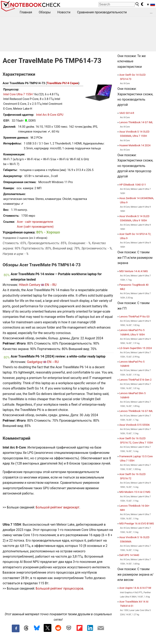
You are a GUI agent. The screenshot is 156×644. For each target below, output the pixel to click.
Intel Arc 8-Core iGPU (50, 115)
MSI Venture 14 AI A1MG (134, 271)
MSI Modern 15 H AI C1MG (135, 492)
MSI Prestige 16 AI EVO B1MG (136, 524)
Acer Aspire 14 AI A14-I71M (135, 588)
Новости (64, 12)
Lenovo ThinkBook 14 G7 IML (136, 122)
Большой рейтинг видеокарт (58, 507)
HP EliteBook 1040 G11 (133, 185)
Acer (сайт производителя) (35, 227)
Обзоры (45, 12)
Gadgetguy (35, 362)
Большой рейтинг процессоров (60, 588)
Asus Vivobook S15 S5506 (134, 425)
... (151, 12)
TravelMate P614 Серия (62, 83)
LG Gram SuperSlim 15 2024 (135, 348)
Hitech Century (30, 285)
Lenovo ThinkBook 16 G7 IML (136, 411)
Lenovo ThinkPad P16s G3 (134, 317)
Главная (26, 12)
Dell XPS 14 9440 (129, 555)
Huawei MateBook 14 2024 (135, 145)
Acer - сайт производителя (35, 222)
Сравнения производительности (102, 12)
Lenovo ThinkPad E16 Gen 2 (135, 380)
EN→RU (51, 285)
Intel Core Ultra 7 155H (18, 94)
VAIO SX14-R (127, 113)
